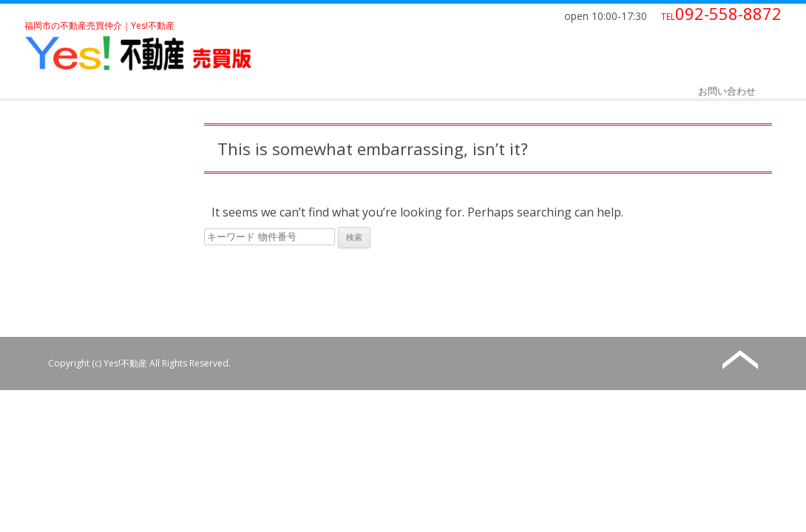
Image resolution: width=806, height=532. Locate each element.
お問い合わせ (727, 91)
